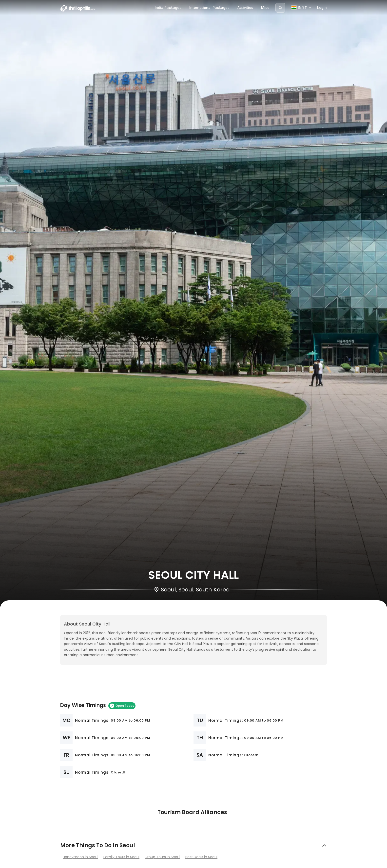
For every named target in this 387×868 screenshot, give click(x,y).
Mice (265, 8)
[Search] (280, 8)
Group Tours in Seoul (162, 857)
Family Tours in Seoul (121, 857)
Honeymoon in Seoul (80, 857)
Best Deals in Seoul (201, 857)
